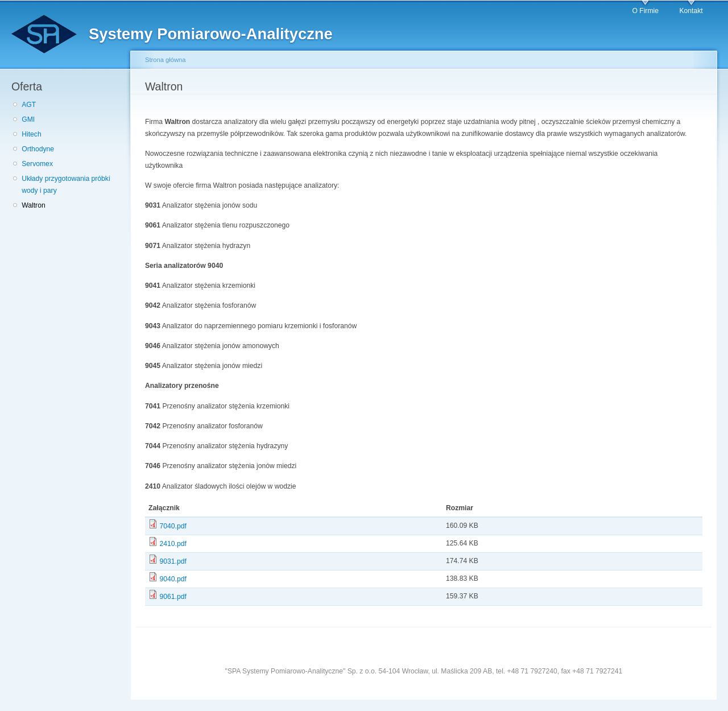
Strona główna (165, 60)
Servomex (37, 164)
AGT (29, 105)
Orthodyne (38, 149)
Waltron (33, 205)
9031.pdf (173, 561)
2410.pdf (173, 544)
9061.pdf (173, 597)
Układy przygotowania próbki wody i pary (66, 185)
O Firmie (645, 11)
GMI (28, 119)
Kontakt (691, 11)
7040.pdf (173, 526)
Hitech (31, 134)
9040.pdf (173, 579)
